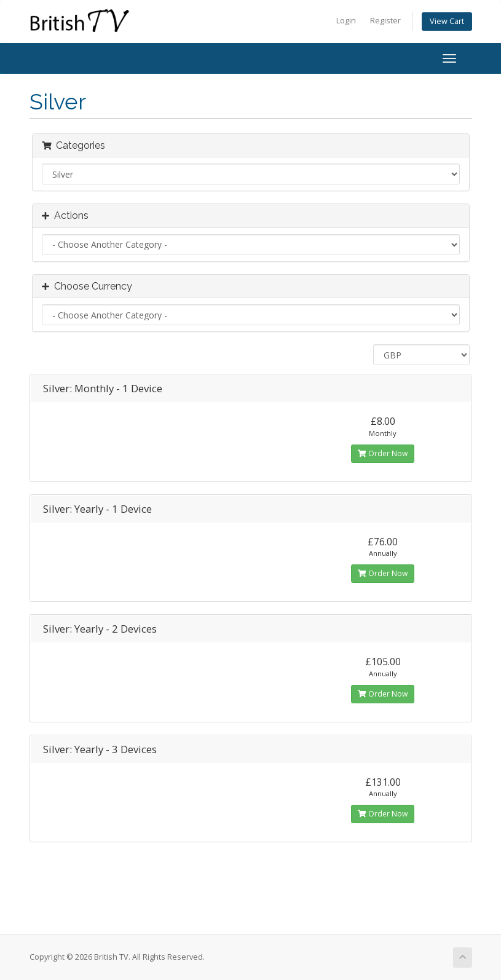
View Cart (447, 21)
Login (346, 21)
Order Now (383, 453)
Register (385, 21)
